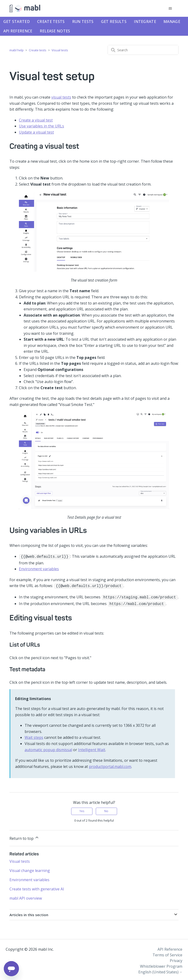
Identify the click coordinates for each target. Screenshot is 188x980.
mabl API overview (26, 896)
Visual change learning (30, 869)
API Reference (18, 31)
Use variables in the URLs (42, 126)
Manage (172, 22)
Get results (114, 22)
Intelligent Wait (92, 748)
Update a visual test (36, 132)
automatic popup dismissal (48, 748)
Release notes (55, 31)
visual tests (61, 97)
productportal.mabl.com (110, 765)
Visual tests (60, 50)
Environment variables (39, 568)
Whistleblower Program (161, 964)
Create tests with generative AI (37, 887)
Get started (17, 22)
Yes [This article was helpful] (82, 809)
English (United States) (160, 970)
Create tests (51, 22)
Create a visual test (36, 120)
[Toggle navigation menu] (170, 9)
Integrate (145, 22)
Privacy (176, 959)
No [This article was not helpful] (106, 809)
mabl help (17, 50)
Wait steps (34, 736)
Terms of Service (167, 953)
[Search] (143, 50)
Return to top (24, 836)
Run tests (83, 22)
